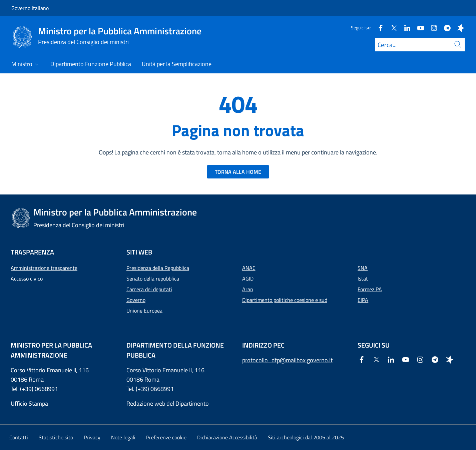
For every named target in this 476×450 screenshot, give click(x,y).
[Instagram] (431, 28)
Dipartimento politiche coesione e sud (285, 300)
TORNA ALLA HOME (238, 172)
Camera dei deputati (149, 289)
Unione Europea (144, 311)
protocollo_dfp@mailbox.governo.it (287, 360)
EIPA (363, 300)
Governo (136, 300)
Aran (248, 289)
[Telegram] (445, 28)
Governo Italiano (30, 8)
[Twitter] (391, 28)
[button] (166, 437)
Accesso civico (27, 279)
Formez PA (370, 289)
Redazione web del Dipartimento (168, 403)
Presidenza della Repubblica (158, 268)
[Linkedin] (405, 28)
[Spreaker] (458, 28)
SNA (363, 268)
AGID (248, 279)
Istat (363, 279)
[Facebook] (378, 28)
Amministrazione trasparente (44, 268)
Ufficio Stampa (29, 403)
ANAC (249, 268)
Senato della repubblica (153, 279)
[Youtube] (418, 28)
